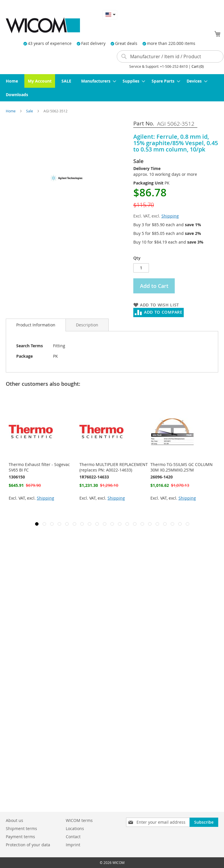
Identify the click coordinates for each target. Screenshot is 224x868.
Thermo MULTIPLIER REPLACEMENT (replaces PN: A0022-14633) (114, 467)
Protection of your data (28, 845)
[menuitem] (12, 81)
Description (87, 325)
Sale (30, 111)
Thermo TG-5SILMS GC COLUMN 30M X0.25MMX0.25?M (182, 467)
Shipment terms (21, 828)
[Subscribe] (204, 822)
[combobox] (170, 56)
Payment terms (20, 837)
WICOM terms (79, 820)
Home (11, 111)
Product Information (36, 325)
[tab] (36, 325)
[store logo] (43, 25)
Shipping (170, 216)
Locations (75, 828)
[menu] (112, 88)
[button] (110, 15)
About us (14, 820)
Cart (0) (198, 66)
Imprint (73, 845)
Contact (73, 837)
